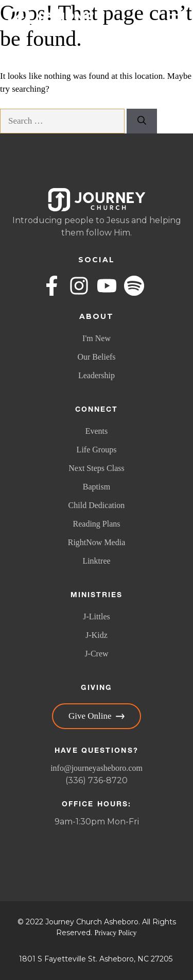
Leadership (97, 375)
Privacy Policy (115, 933)
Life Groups (97, 450)
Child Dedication (97, 505)
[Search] (142, 121)
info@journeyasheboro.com (97, 768)
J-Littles (96, 616)
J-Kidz (97, 635)
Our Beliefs (96, 357)
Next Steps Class (96, 468)
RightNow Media (97, 542)
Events (97, 431)
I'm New (97, 338)
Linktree (96, 561)
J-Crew (96, 654)
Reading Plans (97, 524)
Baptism (97, 487)
